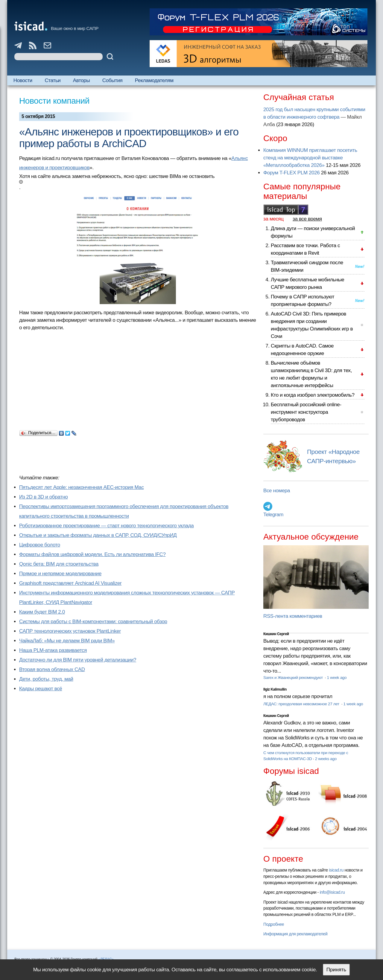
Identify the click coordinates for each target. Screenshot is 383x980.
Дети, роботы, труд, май (46, 679)
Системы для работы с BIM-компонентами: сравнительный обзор (93, 622)
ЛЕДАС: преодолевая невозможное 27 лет (302, 704)
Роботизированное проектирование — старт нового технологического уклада (106, 526)
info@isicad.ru (332, 892)
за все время (307, 219)
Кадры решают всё (41, 689)
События (113, 80)
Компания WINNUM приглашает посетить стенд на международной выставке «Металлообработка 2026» (310, 158)
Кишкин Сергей (276, 634)
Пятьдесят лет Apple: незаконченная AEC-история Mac (82, 487)
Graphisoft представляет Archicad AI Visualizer (70, 583)
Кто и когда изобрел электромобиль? (313, 395)
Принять (336, 970)
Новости (23, 80)
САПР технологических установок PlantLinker (70, 631)
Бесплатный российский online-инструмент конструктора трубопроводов (306, 412)
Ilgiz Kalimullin (275, 689)
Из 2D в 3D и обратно (44, 497)
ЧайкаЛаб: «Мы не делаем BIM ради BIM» (67, 641)
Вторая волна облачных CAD (52, 669)
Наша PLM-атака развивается (53, 650)
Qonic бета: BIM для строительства (59, 564)
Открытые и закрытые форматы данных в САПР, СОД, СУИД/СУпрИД (98, 535)
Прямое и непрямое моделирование (60, 574)
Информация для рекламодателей (295, 934)
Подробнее (274, 924)
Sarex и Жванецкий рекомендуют (294, 678)
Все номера (277, 491)
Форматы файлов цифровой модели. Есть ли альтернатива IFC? (92, 554)
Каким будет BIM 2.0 (42, 612)
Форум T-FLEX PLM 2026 (291, 173)
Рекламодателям (154, 80)
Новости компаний (54, 101)
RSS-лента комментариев (293, 616)
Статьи (53, 80)
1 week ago (337, 678)
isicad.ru (336, 870)
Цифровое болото (40, 545)
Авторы (81, 80)
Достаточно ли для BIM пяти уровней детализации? (78, 660)
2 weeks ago (326, 759)
